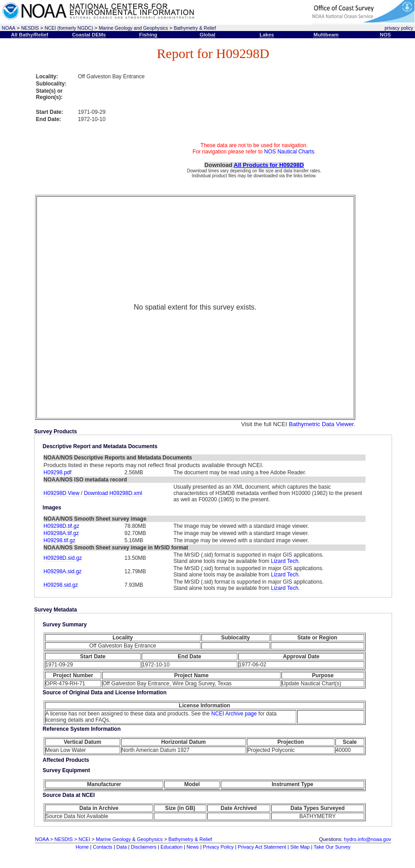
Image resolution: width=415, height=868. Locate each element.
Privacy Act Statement (262, 847)
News (193, 847)
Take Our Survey (332, 847)
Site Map (300, 847)
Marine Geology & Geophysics (129, 839)
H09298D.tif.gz (61, 526)
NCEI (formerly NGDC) (69, 28)
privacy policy (399, 28)
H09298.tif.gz (60, 540)
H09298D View (62, 493)
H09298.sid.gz (61, 585)
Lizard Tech (284, 561)
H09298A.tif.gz (61, 533)
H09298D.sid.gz (63, 558)
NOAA (9, 28)
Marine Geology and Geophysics (134, 28)
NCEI (84, 839)
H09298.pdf (58, 472)
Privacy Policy (218, 847)
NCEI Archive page (234, 714)
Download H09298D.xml (113, 493)
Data (122, 847)
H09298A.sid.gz (63, 571)
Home (82, 847)
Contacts (102, 847)
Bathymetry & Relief (195, 28)
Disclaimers (144, 847)
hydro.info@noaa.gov (368, 839)
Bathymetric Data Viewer (321, 424)
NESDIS (30, 28)
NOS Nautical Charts (289, 152)
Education (172, 847)
